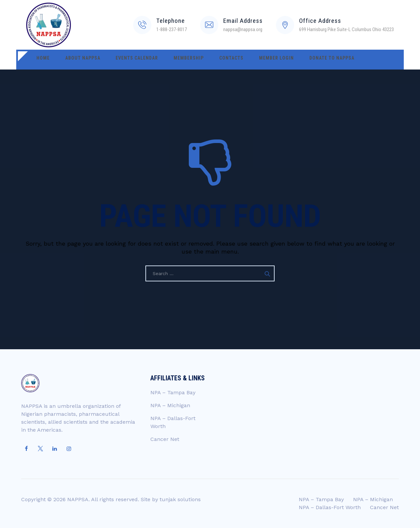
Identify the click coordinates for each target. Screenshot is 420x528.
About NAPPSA (74, 60)
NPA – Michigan (170, 405)
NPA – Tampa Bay (173, 392)
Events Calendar (122, 60)
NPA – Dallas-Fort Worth (330, 507)
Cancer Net (165, 439)
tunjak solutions (180, 499)
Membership (168, 60)
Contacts (205, 60)
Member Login (244, 60)
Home (40, 60)
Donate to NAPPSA (293, 60)
